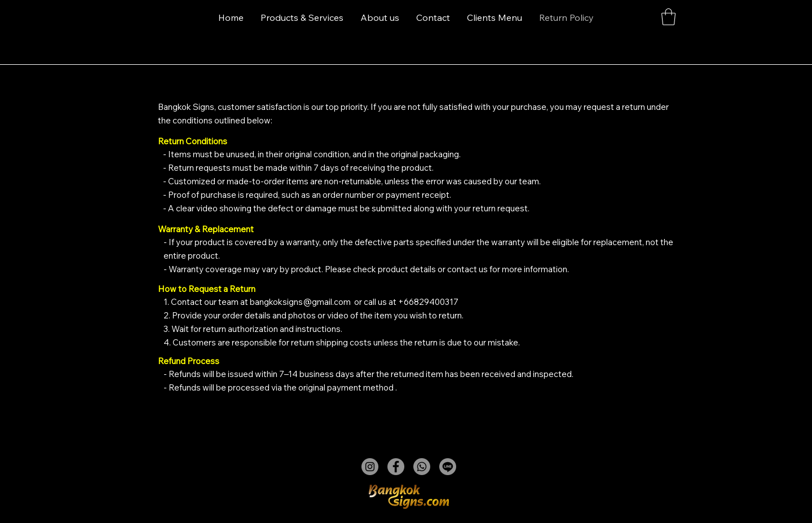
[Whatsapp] (422, 467)
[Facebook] (396, 467)
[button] (668, 17)
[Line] (448, 467)
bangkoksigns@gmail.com (300, 302)
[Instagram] (370, 467)
